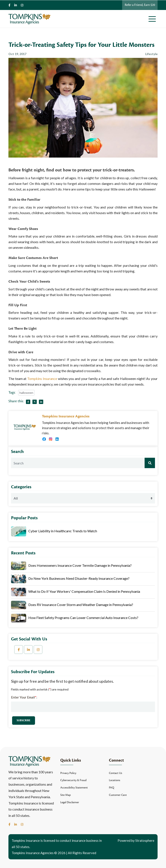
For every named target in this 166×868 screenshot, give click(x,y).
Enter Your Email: (24, 697)
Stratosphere (145, 840)
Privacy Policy (68, 773)
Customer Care (118, 795)
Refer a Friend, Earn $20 (140, 5)
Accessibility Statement (74, 788)
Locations (115, 780)
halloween (26, 393)
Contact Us (116, 773)
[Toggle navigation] (153, 19)
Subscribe (24, 720)
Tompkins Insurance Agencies (66, 416)
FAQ (112, 788)
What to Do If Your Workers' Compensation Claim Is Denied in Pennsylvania (84, 591)
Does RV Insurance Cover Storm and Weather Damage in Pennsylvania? (81, 605)
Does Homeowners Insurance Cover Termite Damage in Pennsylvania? (80, 565)
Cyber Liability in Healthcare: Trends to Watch (63, 531)
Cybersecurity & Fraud (73, 780)
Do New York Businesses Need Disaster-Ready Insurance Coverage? (79, 578)
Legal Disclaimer (70, 802)
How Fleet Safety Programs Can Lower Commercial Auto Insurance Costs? (83, 618)
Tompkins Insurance (42, 379)
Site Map (65, 795)
